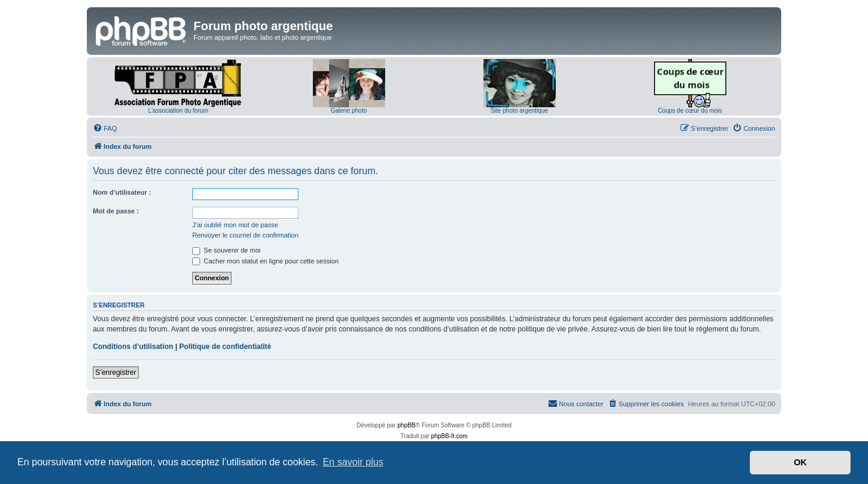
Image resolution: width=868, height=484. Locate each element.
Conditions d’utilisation (133, 347)
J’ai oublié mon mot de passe (235, 225)
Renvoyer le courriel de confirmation (245, 235)
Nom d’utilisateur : (122, 192)
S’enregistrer (116, 372)
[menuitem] (105, 128)
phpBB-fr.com (449, 436)
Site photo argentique (519, 111)
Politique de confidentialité (225, 347)
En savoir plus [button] (353, 462)
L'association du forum (178, 111)
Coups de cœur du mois (690, 111)
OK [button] (800, 462)
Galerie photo (348, 111)
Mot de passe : (116, 211)
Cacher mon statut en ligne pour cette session (266, 261)
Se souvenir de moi (226, 250)
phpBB (406, 425)
